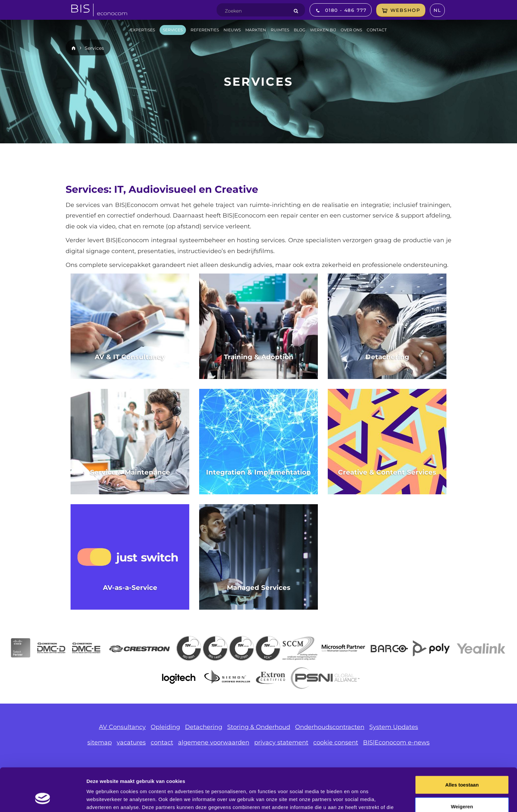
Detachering (387, 357)
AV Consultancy (122, 727)
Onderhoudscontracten (330, 727)
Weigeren (462, 769)
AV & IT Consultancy (130, 357)
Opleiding (165, 727)
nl (437, 10)
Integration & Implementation (258, 472)
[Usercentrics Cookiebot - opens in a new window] (43, 799)
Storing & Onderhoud (259, 727)
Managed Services (259, 588)
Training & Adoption (259, 357)
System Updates (394, 727)
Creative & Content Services (387, 472)
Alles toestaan (462, 747)
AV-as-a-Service (130, 588)
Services (94, 48)
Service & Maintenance (130, 472)
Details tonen (356, 799)
